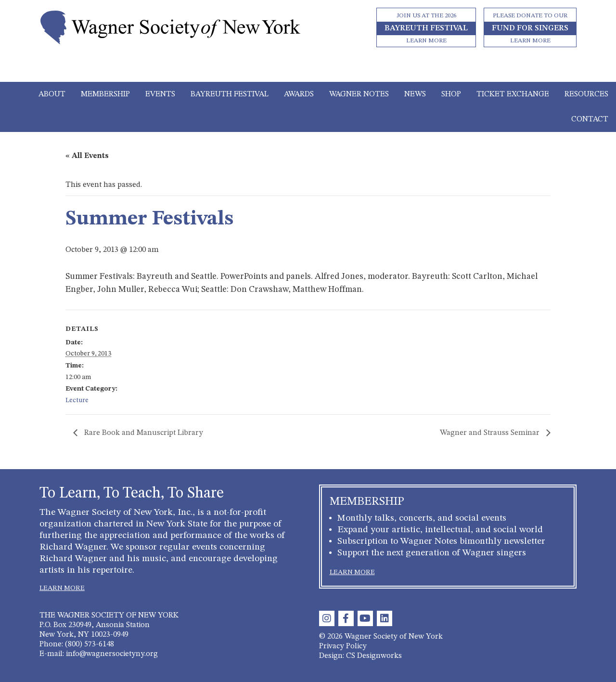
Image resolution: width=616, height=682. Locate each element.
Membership (105, 94)
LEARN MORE (62, 588)
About (52, 94)
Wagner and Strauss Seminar (491, 433)
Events (160, 94)
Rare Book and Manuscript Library (143, 433)
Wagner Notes (359, 94)
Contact (590, 119)
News (415, 94)
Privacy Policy (343, 646)
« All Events (87, 156)
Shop (451, 94)
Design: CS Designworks (360, 656)
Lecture (77, 400)
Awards (299, 94)
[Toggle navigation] (308, 68)
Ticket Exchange (513, 94)
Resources (586, 94)
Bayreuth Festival (230, 94)
